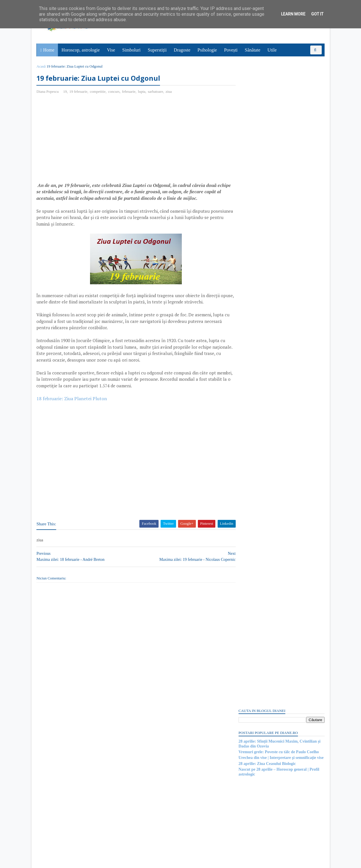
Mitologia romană (253, 722)
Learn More (293, 14)
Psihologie (208, 50)
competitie (98, 92)
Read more (271, 606)
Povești (231, 50)
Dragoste (182, 50)
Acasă (42, 66)
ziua (169, 92)
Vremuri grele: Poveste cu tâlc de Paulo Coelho (278, 108)
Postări (249, 332)
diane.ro (69, 861)
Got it (317, 14)
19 (66, 92)
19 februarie (79, 92)
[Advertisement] (85, 141)
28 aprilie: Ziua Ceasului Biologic (267, 120)
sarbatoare (156, 92)
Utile (272, 50)
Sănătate (253, 50)
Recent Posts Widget (249, 791)
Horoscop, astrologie (81, 50)
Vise (111, 50)
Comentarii (253, 342)
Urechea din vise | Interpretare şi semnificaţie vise (281, 114)
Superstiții (157, 50)
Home (49, 50)
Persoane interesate (281, 807)
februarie (129, 92)
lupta (142, 92)
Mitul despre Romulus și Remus (265, 591)
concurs (114, 92)
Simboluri (132, 50)
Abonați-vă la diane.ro (252, 807)
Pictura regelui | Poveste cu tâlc (265, 633)
